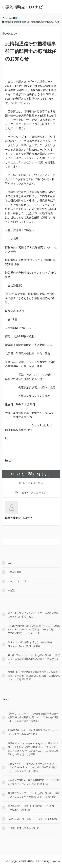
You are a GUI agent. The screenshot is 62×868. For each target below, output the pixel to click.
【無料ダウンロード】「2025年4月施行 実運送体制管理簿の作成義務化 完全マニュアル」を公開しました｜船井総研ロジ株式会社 (33, 717)
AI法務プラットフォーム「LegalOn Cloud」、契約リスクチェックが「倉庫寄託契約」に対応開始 (34, 795)
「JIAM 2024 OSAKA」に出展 (23, 828)
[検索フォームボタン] (57, 542)
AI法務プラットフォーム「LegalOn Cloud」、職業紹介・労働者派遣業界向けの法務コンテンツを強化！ (34, 659)
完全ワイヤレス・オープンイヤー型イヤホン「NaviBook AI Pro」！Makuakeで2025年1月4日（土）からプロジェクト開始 (33, 767)
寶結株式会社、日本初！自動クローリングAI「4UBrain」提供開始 (31, 808)
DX (10, 461)
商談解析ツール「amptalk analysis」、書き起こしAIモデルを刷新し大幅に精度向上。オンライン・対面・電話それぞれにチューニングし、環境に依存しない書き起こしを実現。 (34, 749)
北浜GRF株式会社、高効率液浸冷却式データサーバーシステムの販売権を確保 (33, 732)
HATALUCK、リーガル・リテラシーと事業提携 (32, 819)
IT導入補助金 (14, 572)
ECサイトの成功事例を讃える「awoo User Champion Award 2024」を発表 (30, 644)
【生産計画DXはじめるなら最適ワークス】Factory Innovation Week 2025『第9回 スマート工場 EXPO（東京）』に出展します (34, 629)
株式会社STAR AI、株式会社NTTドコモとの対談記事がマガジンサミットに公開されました (34, 782)
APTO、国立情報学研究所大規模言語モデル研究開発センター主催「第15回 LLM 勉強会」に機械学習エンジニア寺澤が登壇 (34, 676)
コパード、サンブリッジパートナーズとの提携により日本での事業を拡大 (33, 615)
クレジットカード (17, 581)
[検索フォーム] (28, 542)
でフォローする (31, 483)
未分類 (11, 590)
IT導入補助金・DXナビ (22, 7)
